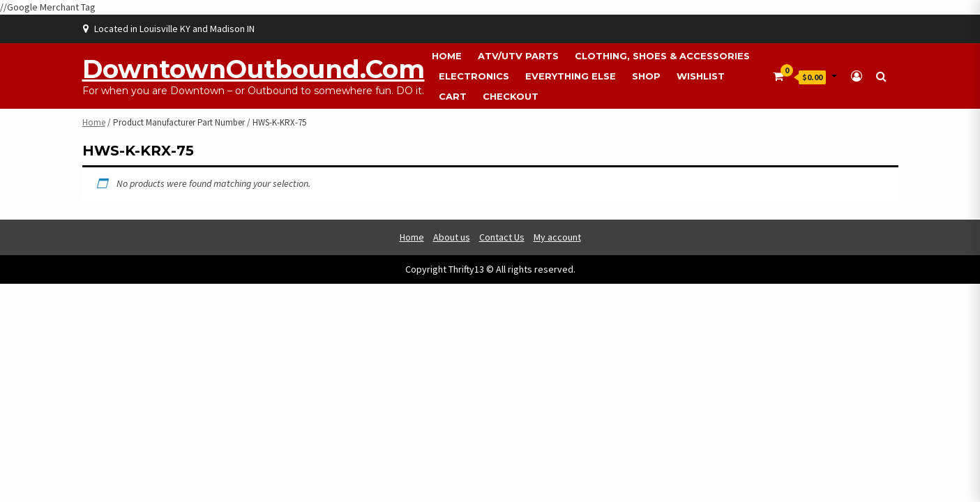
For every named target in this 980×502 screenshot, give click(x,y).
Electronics (474, 76)
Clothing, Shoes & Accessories (662, 56)
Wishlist (701, 76)
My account (557, 237)
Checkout (511, 96)
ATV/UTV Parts (518, 56)
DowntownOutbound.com (254, 69)
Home (447, 56)
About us (452, 237)
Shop (646, 76)
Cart (453, 96)
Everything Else (571, 76)
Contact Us (502, 237)
